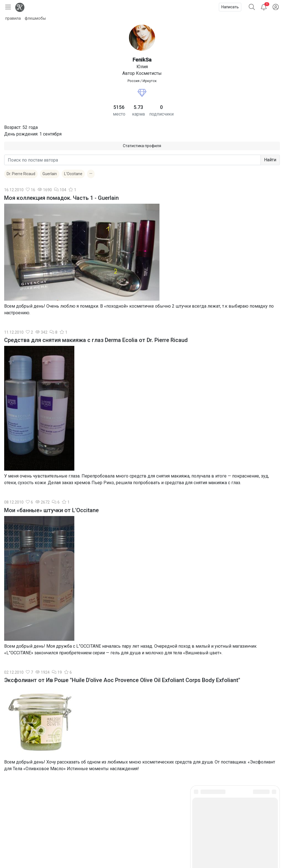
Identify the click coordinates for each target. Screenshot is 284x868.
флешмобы (35, 18)
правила (13, 18)
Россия (134, 81)
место (119, 114)
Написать (230, 7)
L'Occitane (73, 174)
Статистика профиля (142, 146)
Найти (270, 160)
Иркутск (150, 81)
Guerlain (50, 174)
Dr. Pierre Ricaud (21, 174)
